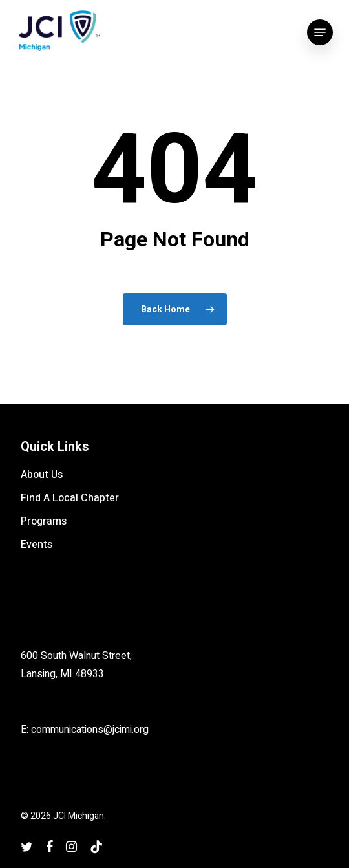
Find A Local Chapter (70, 498)
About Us (42, 475)
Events (37, 545)
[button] (320, 32)
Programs (44, 521)
